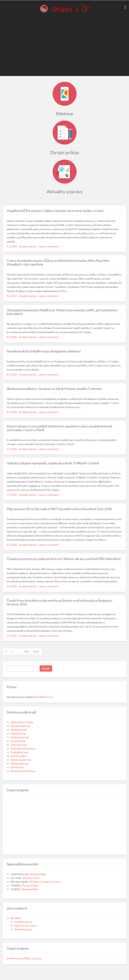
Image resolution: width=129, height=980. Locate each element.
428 (27, 651)
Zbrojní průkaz (38, 874)
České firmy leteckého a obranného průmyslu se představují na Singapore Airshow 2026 (60, 602)
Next (36, 651)
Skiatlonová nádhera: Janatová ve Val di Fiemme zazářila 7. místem (54, 389)
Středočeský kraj (20, 726)
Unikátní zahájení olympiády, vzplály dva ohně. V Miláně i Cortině (53, 463)
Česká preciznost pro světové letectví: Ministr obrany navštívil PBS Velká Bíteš (64, 559)
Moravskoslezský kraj (23, 771)
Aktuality (16, 918)
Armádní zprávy (28, 246)
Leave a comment (49, 246)
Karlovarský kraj (20, 737)
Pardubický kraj (19, 752)
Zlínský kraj (17, 767)
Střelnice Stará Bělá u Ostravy (24, 958)
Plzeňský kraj (18, 733)
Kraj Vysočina (18, 756)
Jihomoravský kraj (21, 760)
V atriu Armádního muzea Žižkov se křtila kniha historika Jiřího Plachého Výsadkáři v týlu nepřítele (58, 262)
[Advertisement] (63, 46)
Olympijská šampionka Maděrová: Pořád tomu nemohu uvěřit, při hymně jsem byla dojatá (62, 312)
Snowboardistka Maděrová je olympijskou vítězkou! (44, 351)
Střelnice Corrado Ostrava (45, 882)
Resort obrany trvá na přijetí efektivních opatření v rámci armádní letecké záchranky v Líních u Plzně (59, 428)
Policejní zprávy (23, 929)
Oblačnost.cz (46, 697)
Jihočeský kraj (19, 730)
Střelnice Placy (31, 878)
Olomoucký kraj (19, 763)
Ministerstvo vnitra (25, 926)
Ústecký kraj (18, 741)
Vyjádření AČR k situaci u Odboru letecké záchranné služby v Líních (55, 211)
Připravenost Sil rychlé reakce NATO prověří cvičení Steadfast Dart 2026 (59, 509)
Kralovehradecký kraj (23, 748)
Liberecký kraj (18, 745)
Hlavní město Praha (22, 722)
